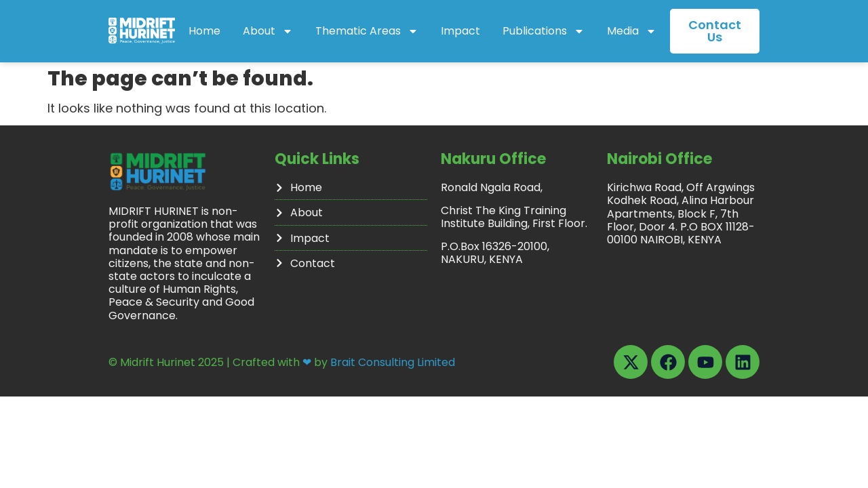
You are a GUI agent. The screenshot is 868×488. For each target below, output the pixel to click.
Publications (544, 31)
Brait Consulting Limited (393, 350)
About (268, 31)
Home (204, 31)
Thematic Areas (367, 31)
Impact (460, 31)
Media (632, 31)
